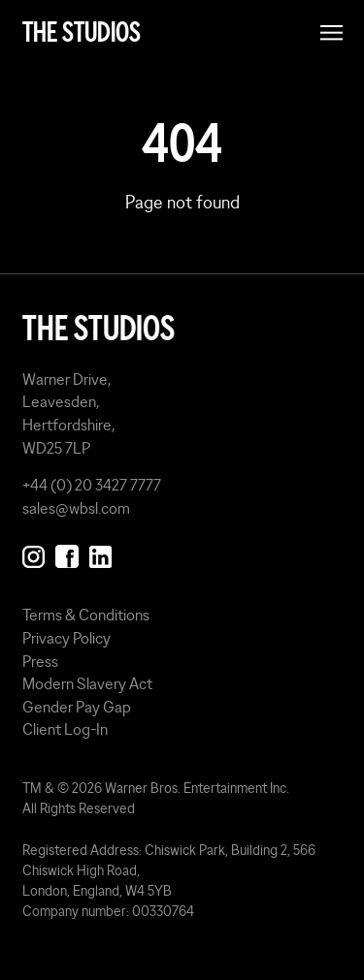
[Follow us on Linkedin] (100, 553)
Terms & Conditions (86, 615)
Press (40, 661)
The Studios (82, 32)
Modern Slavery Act (87, 683)
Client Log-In (65, 729)
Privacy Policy (66, 638)
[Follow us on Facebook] (66, 553)
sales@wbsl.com (76, 508)
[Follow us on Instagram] (33, 553)
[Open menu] (331, 32)
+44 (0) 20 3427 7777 (92, 485)
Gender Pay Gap (77, 707)
